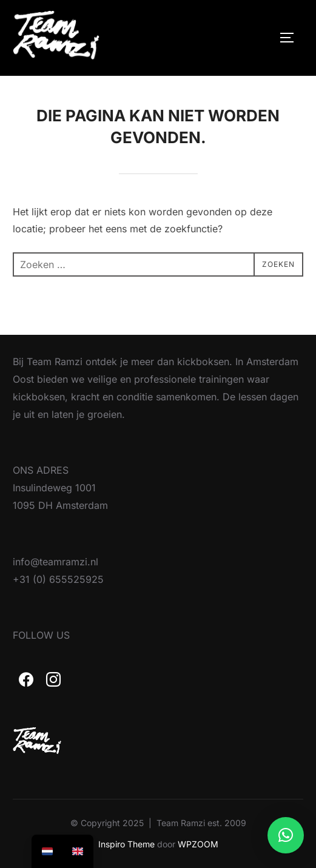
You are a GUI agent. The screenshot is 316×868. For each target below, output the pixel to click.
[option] (78, 851)
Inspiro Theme (126, 844)
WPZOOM (198, 844)
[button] (286, 835)
